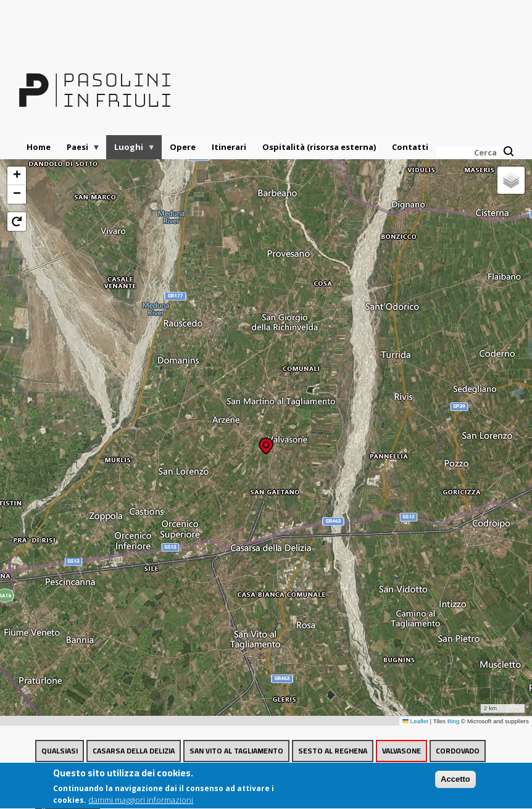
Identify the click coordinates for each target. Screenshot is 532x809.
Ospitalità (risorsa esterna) (319, 147)
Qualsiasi (60, 751)
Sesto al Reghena (333, 751)
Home (39, 147)
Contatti (410, 147)
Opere (183, 147)
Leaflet (415, 721)
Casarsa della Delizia (134, 751)
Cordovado (458, 751)
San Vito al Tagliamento (236, 751)
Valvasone (401, 751)
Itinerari (229, 147)
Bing (454, 721)
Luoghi (131, 150)
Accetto (455, 783)
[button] (266, 442)
